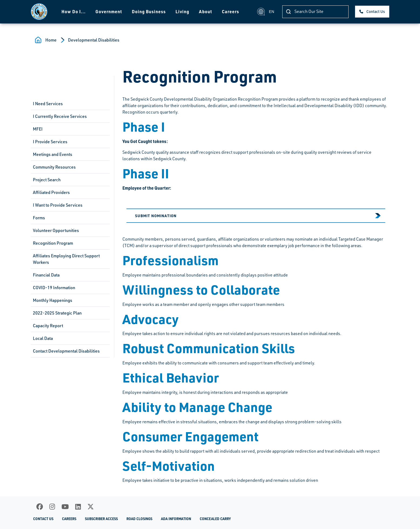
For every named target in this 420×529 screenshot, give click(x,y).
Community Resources (54, 167)
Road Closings (139, 519)
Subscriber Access (101, 519)
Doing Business (149, 11)
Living (182, 11)
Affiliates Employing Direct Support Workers (66, 259)
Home (51, 40)
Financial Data (46, 275)
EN (266, 12)
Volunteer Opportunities (56, 230)
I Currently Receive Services (60, 116)
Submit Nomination (156, 216)
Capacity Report (48, 326)
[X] (91, 507)
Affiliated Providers (51, 192)
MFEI (38, 129)
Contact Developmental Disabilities (66, 351)
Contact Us (376, 11)
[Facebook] (40, 507)
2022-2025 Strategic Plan (57, 313)
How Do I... (74, 11)
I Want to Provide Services (58, 205)
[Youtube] (65, 507)
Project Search (47, 180)
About (206, 11)
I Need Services (48, 104)
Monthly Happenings (53, 300)
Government (109, 11)
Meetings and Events (53, 154)
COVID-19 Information (54, 288)
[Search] (315, 12)
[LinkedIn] (78, 507)
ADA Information (176, 519)
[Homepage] (39, 12)
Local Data (43, 338)
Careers (230, 11)
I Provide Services (50, 142)
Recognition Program (53, 243)
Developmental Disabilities (94, 40)
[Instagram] (52, 507)
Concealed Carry (215, 519)
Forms (39, 218)
